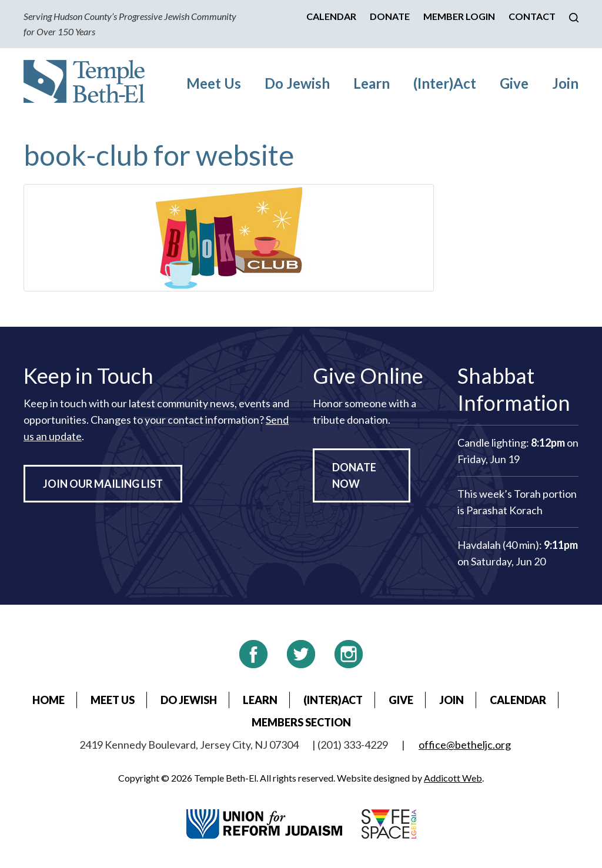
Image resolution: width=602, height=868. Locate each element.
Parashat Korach (504, 510)
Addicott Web (453, 778)
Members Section (301, 722)
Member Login (459, 16)
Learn (372, 83)
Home (49, 700)
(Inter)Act (445, 83)
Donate (390, 16)
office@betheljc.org (465, 745)
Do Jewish (297, 83)
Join (565, 83)
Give (514, 83)
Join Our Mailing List (103, 484)
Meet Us (214, 83)
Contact (532, 16)
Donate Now (354, 475)
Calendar (331, 16)
